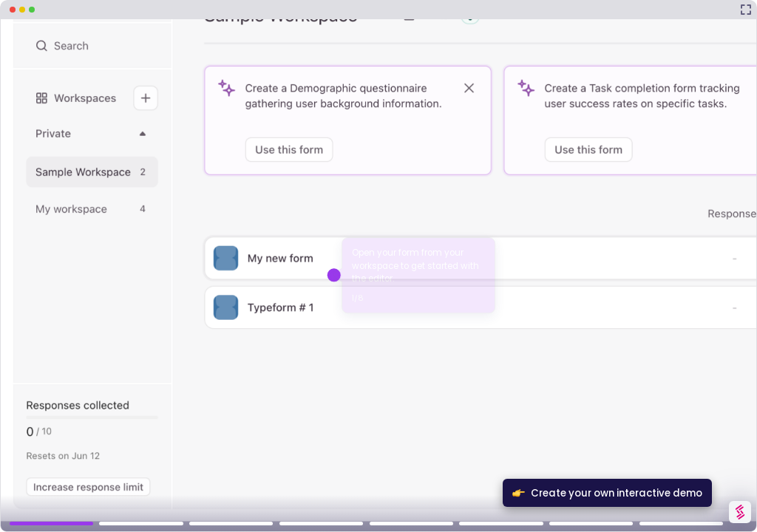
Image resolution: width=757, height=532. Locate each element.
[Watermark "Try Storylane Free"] (740, 512)
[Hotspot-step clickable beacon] (334, 275)
